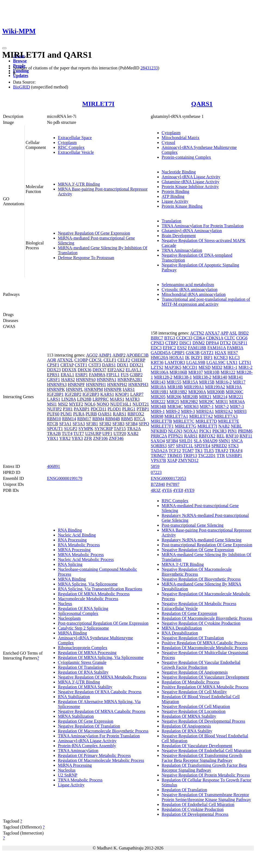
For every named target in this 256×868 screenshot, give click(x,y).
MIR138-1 (183, 377)
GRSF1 (54, 380)
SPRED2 (219, 446)
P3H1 (68, 409)
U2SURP (93, 433)
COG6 (242, 338)
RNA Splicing (70, 564)
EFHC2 (169, 348)
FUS (125, 375)
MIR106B (178, 372)
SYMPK (86, 429)
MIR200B (216, 392)
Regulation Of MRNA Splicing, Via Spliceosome (101, 657)
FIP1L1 (113, 375)
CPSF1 (53, 365)
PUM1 (66, 414)
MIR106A (160, 372)
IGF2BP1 (55, 394)
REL (221, 436)
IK (187, 358)
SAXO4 (158, 441)
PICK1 (205, 431)
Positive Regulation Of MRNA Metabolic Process (205, 687)
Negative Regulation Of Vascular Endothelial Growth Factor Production (201, 665)
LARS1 (54, 399)
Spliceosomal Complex (78, 613)
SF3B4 (132, 424)
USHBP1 (234, 456)
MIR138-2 (202, 377)
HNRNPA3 (57, 384)
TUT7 (79, 433)
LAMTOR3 (175, 362)
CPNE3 (157, 343)
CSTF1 (81, 365)
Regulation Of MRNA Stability (85, 687)
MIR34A (237, 402)
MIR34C (175, 407)
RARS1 (120, 414)
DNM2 (199, 343)
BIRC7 (157, 338)
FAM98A (97, 375)
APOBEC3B (138, 355)
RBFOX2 (136, 414)
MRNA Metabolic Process (81, 555)
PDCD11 (99, 409)
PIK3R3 (219, 431)
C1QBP (81, 360)
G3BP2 (136, 375)
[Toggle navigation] (4, 48)
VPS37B (158, 460)
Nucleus (65, 604)
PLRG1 (129, 409)
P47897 (173, 484)
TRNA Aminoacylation (182, 250)
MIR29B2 (189, 402)
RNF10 (232, 436)
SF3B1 (92, 424)
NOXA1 (191, 431)
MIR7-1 (207, 407)
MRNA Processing (74, 550)
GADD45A (161, 353)
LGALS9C (216, 362)
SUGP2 (71, 429)
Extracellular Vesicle (76, 152)
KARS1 (107, 394)
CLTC (230, 338)
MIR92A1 (205, 411)
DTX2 (225, 343)
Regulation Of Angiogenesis (186, 726)
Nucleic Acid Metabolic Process (86, 559)
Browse (20, 61)
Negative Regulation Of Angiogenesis (195, 672)
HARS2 (68, 380)
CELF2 (124, 360)
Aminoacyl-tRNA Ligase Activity (191, 177)
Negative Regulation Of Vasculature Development (205, 677)
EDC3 (156, 348)
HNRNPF (76, 384)
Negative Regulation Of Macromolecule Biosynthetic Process (197, 572)
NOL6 (90, 404)
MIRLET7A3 (226, 416)
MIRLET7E (228, 421)
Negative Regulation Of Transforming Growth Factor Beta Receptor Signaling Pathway (202, 758)
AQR (52, 360)
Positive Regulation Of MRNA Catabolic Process (205, 643)
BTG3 (170, 338)
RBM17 (84, 419)
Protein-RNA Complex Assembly (87, 746)
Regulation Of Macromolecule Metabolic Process (101, 760)
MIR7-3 (237, 407)
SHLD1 (186, 441)
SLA (198, 441)
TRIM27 (158, 456)
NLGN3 (175, 431)
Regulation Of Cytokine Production (193, 809)
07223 (156, 472)
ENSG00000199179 (65, 478)
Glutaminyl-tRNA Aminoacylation (192, 231)
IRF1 (208, 358)
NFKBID (159, 431)
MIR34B (159, 407)
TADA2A (159, 451)
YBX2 (65, 438)
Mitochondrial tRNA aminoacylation (194, 294)
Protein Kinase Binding (182, 206)
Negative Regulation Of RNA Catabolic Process (100, 692)
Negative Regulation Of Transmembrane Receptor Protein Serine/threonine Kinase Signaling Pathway (206, 797)
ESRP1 (82, 375)
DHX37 (99, 370)
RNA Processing (72, 540)
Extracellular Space (75, 138)
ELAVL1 (133, 370)
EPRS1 (53, 375)
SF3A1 (65, 424)
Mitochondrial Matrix (181, 138)
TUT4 (67, 433)
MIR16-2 (224, 382)
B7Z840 (158, 484)
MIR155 (174, 382)
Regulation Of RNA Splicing (83, 608)
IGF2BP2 (73, 394)
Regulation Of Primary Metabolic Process (94, 755)
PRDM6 (245, 431)
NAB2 (224, 426)
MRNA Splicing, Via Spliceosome (88, 584)
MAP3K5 (173, 367)
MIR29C (207, 402)
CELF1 (110, 360)
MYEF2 (76, 404)
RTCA (140, 419)
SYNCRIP (104, 429)
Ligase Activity (175, 201)
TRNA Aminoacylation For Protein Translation (203, 226)
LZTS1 (245, 362)
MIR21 (205, 397)
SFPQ (144, 424)
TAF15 (120, 429)
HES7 (233, 353)
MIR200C (234, 392)
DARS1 (109, 365)
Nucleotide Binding (179, 172)
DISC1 (185, 343)
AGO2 (92, 355)
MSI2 (63, 404)
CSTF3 (95, 365)
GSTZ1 (207, 353)
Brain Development (179, 236)
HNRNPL (75, 389)
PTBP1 (143, 409)
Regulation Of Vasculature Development (197, 746)
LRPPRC (101, 399)
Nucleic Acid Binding (77, 535)
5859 (155, 466)
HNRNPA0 (86, 380)
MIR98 (157, 416)
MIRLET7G (185, 426)
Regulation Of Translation (81, 667)
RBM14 (69, 419)
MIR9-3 (188, 411)
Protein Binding (176, 191)
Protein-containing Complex (186, 157)
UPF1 (107, 433)
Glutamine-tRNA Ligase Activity (191, 182)
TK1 (199, 451)
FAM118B (197, 348)
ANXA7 (212, 333)
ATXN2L (65, 360)
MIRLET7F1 (162, 426)
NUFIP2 (54, 409)
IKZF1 (197, 358)
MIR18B (175, 387)
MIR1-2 (246, 367)
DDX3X (69, 370)
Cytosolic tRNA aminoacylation (190, 289)
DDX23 (54, 370)
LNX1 (232, 362)
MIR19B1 (160, 392)
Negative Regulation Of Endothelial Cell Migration (206, 751)
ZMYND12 (188, 460)
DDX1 (123, 365)
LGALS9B (196, 362)
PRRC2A (159, 436)
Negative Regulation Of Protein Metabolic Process (206, 775)
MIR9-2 (173, 411)
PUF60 (53, 414)
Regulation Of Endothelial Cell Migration (198, 804)
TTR (221, 456)
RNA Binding (70, 530)
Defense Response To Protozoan (86, 258)
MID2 (217, 367)
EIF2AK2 (116, 370)
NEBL (236, 426)
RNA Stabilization (74, 697)
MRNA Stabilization (76, 716)
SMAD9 (210, 441)
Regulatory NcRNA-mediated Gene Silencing (202, 540)
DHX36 (85, 370)
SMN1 (224, 441)
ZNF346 (116, 438)
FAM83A (235, 348)
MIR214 (220, 397)
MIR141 (236, 377)
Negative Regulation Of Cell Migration (196, 706)
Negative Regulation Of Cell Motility (194, 692)
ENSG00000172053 (168, 478)
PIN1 (232, 431)
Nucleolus (67, 770)
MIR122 (228, 372)
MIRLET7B (161, 421)
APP (224, 333)
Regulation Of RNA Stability (83, 672)
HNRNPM (93, 389)
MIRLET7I (99, 104)
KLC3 (234, 358)
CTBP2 (172, 343)
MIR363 (191, 407)
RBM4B (113, 419)
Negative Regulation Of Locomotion (194, 711)
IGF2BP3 (91, 394)
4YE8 (178, 490)
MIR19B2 (178, 392)
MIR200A (197, 392)
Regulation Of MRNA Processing (87, 653)
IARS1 (129, 389)
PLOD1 (114, 409)
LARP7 (137, 394)
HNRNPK (56, 389)
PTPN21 (175, 436)
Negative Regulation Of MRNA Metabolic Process (102, 677)
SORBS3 (159, 446)
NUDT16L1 (121, 404)
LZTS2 (157, 367)
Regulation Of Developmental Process (195, 814)
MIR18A (159, 387)
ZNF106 (100, 438)
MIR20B (190, 397)
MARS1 (117, 399)
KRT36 (157, 362)
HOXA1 (177, 358)
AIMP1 (105, 355)
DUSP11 (240, 343)
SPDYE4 (202, 446)
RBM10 (54, 419)
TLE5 (209, 451)
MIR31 (222, 402)
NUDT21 (141, 404)
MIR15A (190, 382)
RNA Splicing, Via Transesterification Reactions (100, 589)
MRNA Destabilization (182, 628)
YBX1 (53, 438)
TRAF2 (222, 451)
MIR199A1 (194, 387)
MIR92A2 (224, 411)
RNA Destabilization (180, 633)
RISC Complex (71, 147)
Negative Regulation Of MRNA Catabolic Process (102, 711)
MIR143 (158, 382)
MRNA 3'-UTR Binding (79, 184)
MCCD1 (190, 367)
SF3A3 (79, 424)
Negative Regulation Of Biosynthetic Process (201, 579)
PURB (91, 414)
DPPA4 (212, 343)
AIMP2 (119, 355)
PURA (79, 414)
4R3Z (156, 490)
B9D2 (243, 333)
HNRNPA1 (107, 380)
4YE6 (167, 490)
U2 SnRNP (68, 775)
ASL (233, 333)
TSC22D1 (207, 456)
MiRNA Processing (75, 765)
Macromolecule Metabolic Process (88, 599)
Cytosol (168, 142)
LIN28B (84, 399)
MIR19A (234, 387)
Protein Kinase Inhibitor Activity (190, 187)
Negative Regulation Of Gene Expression (94, 233)
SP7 (171, 446)
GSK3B (193, 353)
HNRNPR (113, 389)
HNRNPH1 (96, 384)
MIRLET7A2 (201, 416)
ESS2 (182, 348)
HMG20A (160, 358)
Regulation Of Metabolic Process (191, 682)
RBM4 (98, 419)
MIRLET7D (206, 421)
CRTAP (67, 365)
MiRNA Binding (72, 633)
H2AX (221, 353)
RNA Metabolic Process (79, 545)
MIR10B (212, 372)
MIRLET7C (184, 421)
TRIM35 (175, 456)
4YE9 (189, 490)
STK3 (233, 446)
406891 (54, 466)
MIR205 (158, 397)
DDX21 (137, 365)
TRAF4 (236, 451)
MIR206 (174, 397)
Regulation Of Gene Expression (86, 721)
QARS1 (202, 104)
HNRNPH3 (138, 384)
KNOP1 (122, 394)
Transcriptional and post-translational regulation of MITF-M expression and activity (206, 302)
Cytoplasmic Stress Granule (82, 662)
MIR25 (173, 402)
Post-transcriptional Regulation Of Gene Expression (103, 623)
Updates (21, 76)
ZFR (88, 438)
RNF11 (246, 436)
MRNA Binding (72, 579)
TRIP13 (190, 456)
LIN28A (69, 399)
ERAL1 (67, 375)
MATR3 (132, 399)
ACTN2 (197, 333)
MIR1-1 (230, 367)
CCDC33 (184, 338)
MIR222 (158, 402)
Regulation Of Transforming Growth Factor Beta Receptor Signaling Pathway (204, 768)
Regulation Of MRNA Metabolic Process (94, 594)
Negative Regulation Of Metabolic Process (199, 604)
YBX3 (77, 438)
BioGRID (21, 87)
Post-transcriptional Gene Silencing (193, 525)
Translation (171, 221)
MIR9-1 (158, 411)
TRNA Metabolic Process (80, 780)
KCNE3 (221, 358)
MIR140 (220, 377)
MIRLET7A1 (176, 416)
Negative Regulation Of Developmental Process (203, 721)
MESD (204, 367)
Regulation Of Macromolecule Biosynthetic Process (103, 731)
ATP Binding (173, 196)
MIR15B (207, 382)
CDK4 (199, 338)
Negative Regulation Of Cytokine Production (201, 623)
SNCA (237, 441)
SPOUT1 (55, 429)
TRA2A (134, 429)
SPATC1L (185, 446)
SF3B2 (105, 424)
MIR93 (240, 411)
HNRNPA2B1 (130, 380)
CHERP (138, 360)
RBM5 (127, 419)
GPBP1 (178, 353)
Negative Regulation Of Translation (89, 726)
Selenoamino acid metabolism (188, 285)
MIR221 (236, 397)
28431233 (149, 68)
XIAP (172, 460)
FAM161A (217, 348)
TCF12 (175, 451)
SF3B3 (118, 424)
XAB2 (133, 433)
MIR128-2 (163, 377)
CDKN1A (215, 338)
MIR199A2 (215, 387)
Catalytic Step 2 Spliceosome (83, 628)
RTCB (53, 424)
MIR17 (239, 382)
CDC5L (96, 360)
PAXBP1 (82, 409)
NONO (103, 404)
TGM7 (188, 451)
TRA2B (54, 433)
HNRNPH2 (117, 384)
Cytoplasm (67, 142)
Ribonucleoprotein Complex (83, 648)
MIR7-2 (222, 407)
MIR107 (196, 372)
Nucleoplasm (69, 618)
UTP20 (120, 433)
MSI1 (52, 404)
